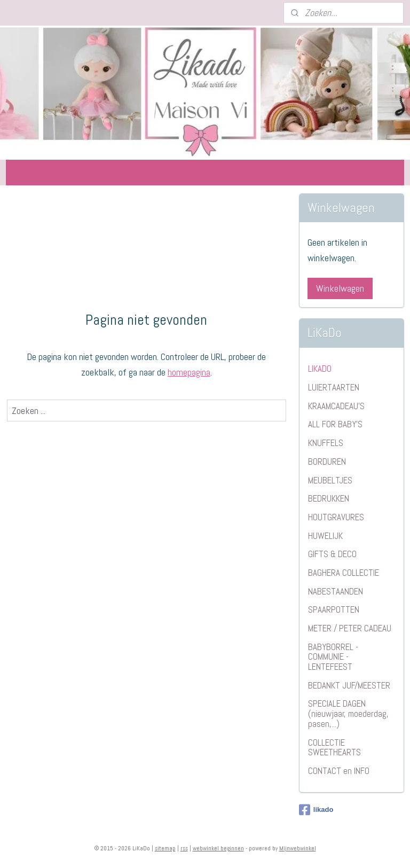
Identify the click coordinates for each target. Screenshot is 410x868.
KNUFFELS (326, 443)
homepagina (189, 372)
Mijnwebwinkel (298, 848)
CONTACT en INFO (339, 771)
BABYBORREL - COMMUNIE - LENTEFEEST (333, 657)
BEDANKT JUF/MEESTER (349, 685)
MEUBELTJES (330, 480)
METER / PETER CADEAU (350, 628)
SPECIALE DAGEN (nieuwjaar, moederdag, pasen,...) (348, 713)
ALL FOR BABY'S (335, 424)
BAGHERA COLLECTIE (344, 573)
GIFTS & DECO (332, 554)
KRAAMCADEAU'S (336, 406)
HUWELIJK (325, 536)
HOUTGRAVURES (336, 517)
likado (316, 810)
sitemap (165, 848)
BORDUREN (327, 462)
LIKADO (320, 369)
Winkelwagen (340, 288)
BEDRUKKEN (329, 498)
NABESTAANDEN (336, 591)
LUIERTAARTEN (334, 387)
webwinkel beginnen (218, 848)
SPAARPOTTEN (334, 609)
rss (184, 848)
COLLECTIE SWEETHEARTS (334, 748)
